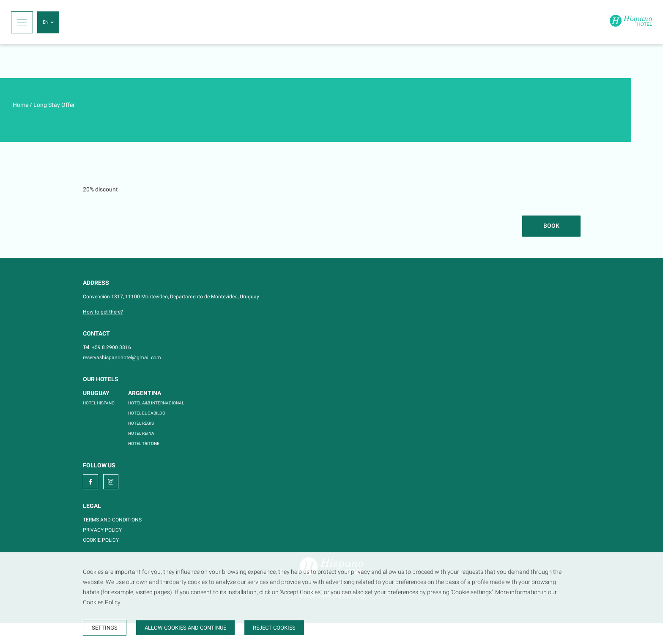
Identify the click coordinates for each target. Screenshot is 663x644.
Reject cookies (274, 628)
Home (21, 105)
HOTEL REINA (141, 433)
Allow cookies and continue (185, 628)
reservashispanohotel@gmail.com (122, 357)
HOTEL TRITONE (144, 443)
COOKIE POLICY (101, 540)
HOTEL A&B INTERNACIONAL (156, 403)
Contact (96, 333)
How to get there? (103, 312)
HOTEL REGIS (141, 423)
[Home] (631, 22)
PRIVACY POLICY (102, 530)
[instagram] (111, 482)
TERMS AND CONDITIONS (112, 520)
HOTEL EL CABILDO (147, 413)
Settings (105, 628)
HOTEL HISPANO (99, 403)
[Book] (551, 226)
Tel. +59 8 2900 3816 (107, 347)
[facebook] (90, 482)
